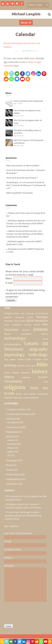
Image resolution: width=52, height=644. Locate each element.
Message (9, 566)
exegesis (8, 398)
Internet (12, 444)
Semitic (7, 373)
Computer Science (16, 409)
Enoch (45, 339)
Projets (10, 470)
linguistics (8, 317)
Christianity (13, 381)
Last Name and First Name (18, 533)
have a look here (32, 508)
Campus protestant (31, 398)
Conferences (13, 427)
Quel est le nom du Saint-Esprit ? (22, 178)
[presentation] (16, 612)
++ (35, 51)
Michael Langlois (26, 14)
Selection (11, 419)
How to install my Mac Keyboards (28, 101)
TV (9, 456)
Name (9, 278)
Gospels (8, 313)
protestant (26, 377)
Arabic (7, 325)
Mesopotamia (43, 394)
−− (17, 51)
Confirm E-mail (12, 550)
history (40, 372)
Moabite (28, 359)
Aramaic (43, 377)
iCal (28, 62)
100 (29, 51)
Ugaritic (33, 394)
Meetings (11, 460)
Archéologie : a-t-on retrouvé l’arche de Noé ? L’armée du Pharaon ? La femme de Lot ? (26, 185)
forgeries (15, 373)
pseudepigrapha (12, 344)
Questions (12, 484)
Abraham (26, 330)
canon (45, 359)
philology (10, 365)
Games (11, 440)
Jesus (16, 313)
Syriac (28, 366)
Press (10, 448)
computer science (22, 325)
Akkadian (21, 366)
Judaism (41, 329)
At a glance (13, 422)
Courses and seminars (18, 414)
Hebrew (9, 377)
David (17, 321)
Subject (8, 558)
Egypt (15, 398)
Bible (42, 365)
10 (23, 51)
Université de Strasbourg (37, 313)
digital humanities (37, 321)
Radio (10, 452)
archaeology (15, 338)
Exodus (19, 394)
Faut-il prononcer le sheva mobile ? (23, 166)
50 (26, 51)
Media (9, 437)
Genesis (37, 325)
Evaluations (12, 432)
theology (42, 317)
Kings (21, 398)
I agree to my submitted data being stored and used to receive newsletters (25, 293)
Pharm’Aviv (9, 321)
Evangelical (37, 359)
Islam (26, 394)
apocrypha (26, 334)
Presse (10, 465)
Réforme (8, 334)
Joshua (30, 317)
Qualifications (14, 479)
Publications (13, 474)
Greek (20, 359)
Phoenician (20, 317)
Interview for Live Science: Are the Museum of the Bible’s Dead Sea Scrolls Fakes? (26, 223)
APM (46, 382)
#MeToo (45, 334)
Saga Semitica (10, 359)
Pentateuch (25, 373)
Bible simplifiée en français (20, 193)
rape (22, 313)
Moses (23, 321)
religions (15, 387)
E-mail (9, 283)
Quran (33, 366)
